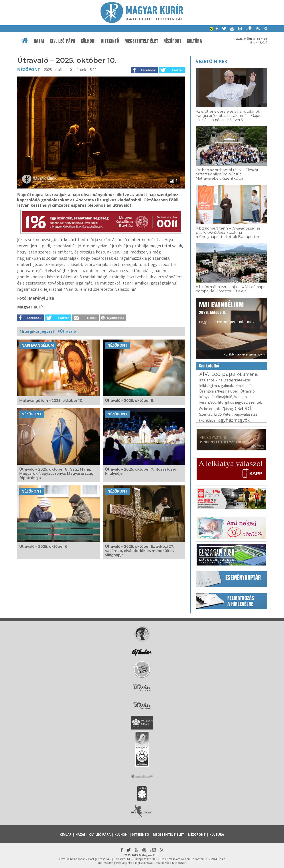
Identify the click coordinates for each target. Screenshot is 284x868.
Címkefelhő (209, 366)
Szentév (206, 414)
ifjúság (227, 409)
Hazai (39, 41)
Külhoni (88, 41)
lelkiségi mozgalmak (216, 386)
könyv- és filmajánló (216, 397)
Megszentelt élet (141, 41)
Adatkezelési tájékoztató (171, 863)
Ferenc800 (208, 402)
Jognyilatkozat (144, 863)
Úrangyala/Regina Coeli (219, 391)
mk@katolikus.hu (179, 859)
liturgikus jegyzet (233, 402)
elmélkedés (244, 386)
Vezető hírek (211, 61)
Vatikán (240, 397)
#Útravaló (67, 331)
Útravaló (248, 391)
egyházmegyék (234, 420)
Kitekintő (110, 41)
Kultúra (194, 41)
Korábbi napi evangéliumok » (244, 354)
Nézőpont (173, 41)
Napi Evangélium (38, 345)
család (243, 408)
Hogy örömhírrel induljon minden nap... (227, 312)
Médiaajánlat (124, 863)
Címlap (66, 834)
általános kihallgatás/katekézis (225, 380)
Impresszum (105, 863)
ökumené (247, 374)
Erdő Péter (223, 414)
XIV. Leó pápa (63, 41)
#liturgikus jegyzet (37, 331)
